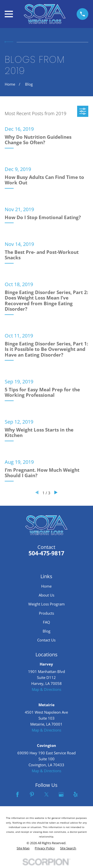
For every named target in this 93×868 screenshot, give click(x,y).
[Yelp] (76, 794)
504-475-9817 (46, 553)
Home (46, 586)
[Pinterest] (32, 794)
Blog (46, 631)
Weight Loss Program (46, 604)
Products (46, 613)
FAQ (46, 622)
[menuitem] (23, 848)
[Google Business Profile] (61, 794)
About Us (46, 595)
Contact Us (46, 640)
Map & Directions (46, 689)
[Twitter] (46, 794)
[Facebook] (17, 794)
